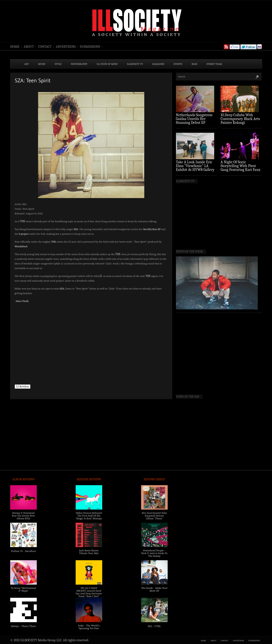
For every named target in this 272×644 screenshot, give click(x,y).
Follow (23, 387)
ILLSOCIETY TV (135, 64)
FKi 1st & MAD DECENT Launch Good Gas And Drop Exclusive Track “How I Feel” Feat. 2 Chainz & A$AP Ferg (89, 595)
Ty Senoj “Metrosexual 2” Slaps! (23, 589)
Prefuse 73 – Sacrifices (23, 551)
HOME (15, 47)
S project (24, 234)
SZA (76, 229)
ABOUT (29, 47)
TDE (53, 242)
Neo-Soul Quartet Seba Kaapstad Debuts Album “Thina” (154, 516)
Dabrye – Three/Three (23, 626)
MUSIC (42, 64)
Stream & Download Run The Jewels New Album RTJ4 (23, 516)
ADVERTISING (66, 47)
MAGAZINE (158, 64)
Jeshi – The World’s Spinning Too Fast (89, 627)
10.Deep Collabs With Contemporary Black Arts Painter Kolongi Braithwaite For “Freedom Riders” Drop (241, 123)
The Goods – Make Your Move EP (154, 589)
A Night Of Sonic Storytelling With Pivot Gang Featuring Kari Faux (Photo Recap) (240, 168)
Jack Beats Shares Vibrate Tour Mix (89, 552)
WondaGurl (21, 246)
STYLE (58, 64)
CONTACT (45, 47)
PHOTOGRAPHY (79, 64)
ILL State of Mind (107, 64)
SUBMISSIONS (90, 47)
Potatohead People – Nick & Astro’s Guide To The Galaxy (154, 553)
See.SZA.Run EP (152, 229)
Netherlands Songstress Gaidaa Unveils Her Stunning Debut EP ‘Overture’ (194, 121)
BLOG (195, 64)
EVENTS (178, 64)
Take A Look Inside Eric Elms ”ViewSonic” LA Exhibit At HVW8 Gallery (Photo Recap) (195, 168)
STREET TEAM (214, 64)
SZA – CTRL (154, 626)
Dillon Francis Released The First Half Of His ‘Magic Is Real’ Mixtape (89, 516)
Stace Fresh (22, 301)
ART (27, 64)
